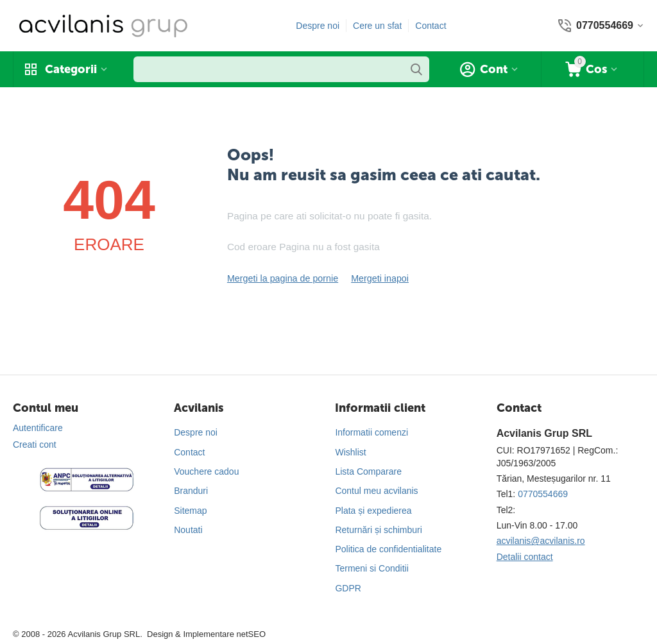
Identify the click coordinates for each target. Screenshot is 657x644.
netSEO (251, 634)
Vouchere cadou (206, 471)
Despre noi (318, 26)
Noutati (188, 530)
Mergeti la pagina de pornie (282, 278)
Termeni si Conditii (371, 568)
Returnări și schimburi (378, 530)
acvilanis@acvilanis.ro (541, 541)
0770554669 (543, 494)
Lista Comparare (368, 471)
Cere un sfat (377, 26)
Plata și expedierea (373, 511)
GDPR (348, 588)
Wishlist (350, 452)
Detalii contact (525, 557)
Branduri (191, 491)
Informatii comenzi (371, 432)
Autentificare (38, 428)
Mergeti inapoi (377, 278)
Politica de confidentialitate (388, 549)
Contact (431, 26)
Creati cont (35, 445)
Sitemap (190, 511)
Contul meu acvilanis (376, 491)
